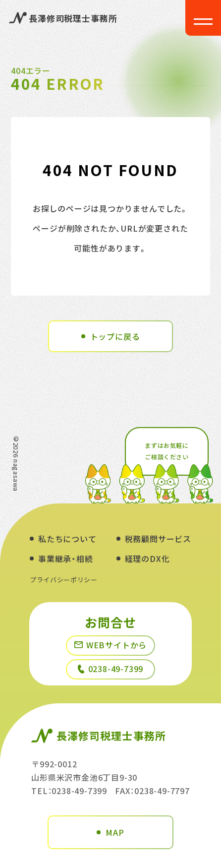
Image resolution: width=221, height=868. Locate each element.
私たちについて (67, 539)
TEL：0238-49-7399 (69, 791)
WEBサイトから (110, 645)
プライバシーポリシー (64, 580)
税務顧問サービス (158, 539)
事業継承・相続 (66, 558)
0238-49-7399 (111, 669)
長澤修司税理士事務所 (63, 18)
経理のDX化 (147, 558)
